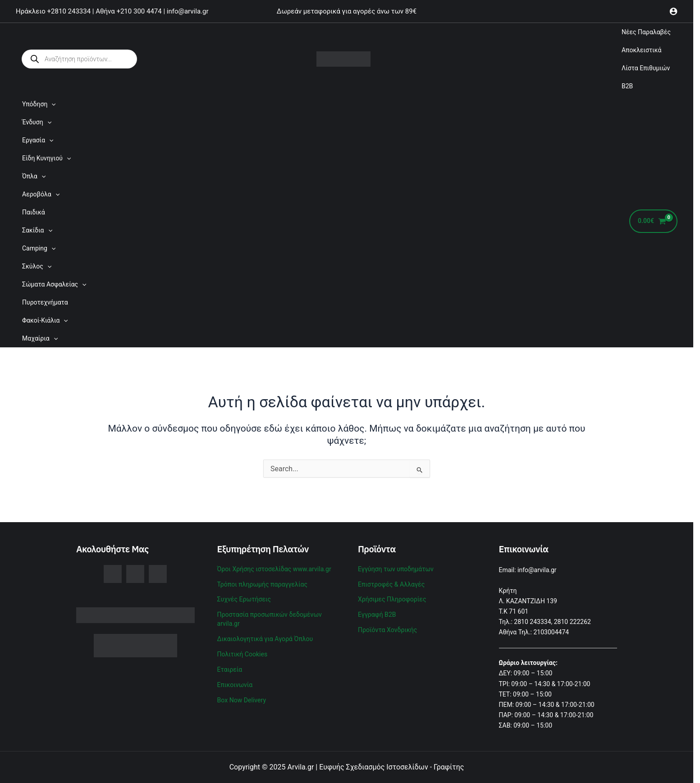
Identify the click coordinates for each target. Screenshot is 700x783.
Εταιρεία (230, 669)
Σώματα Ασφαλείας (54, 284)
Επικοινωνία (235, 684)
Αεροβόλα (41, 194)
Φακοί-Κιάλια (45, 320)
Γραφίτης (449, 767)
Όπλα (34, 176)
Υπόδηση (39, 104)
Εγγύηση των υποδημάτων (396, 569)
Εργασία (38, 140)
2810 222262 (572, 622)
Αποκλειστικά (642, 50)
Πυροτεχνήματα (45, 302)
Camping (39, 248)
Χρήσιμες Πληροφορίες (392, 599)
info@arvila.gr (537, 570)
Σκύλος (37, 266)
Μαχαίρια (40, 338)
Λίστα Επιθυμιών (646, 68)
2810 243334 (532, 622)
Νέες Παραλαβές (646, 32)
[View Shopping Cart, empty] (653, 221)
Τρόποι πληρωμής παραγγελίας (262, 584)
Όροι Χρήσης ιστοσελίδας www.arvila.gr (274, 569)
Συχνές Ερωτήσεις (244, 599)
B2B (627, 86)
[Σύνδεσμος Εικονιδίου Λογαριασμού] (673, 11)
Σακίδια (37, 230)
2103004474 (551, 632)
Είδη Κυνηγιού (46, 158)
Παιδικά (34, 212)
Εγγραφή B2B (377, 615)
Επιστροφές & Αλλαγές (391, 584)
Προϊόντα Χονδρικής (387, 630)
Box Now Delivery (242, 700)
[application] (51, 104)
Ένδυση (37, 122)
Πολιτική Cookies (242, 654)
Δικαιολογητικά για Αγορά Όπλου (265, 639)
